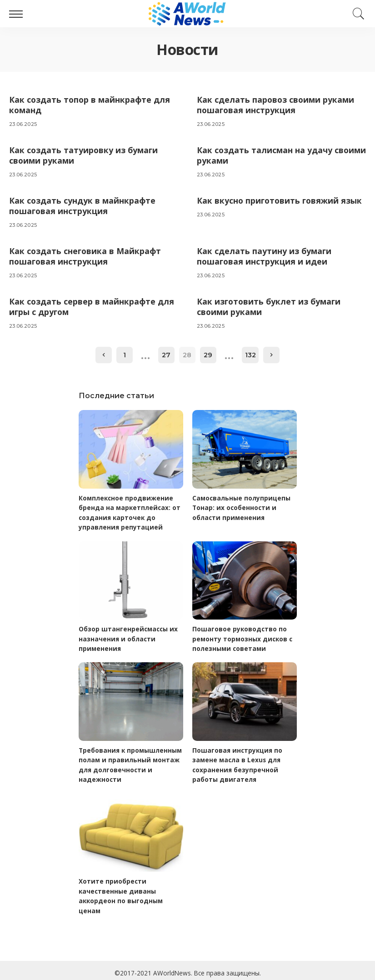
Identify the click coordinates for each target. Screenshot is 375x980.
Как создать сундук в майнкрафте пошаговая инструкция (83, 205)
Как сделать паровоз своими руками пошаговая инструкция (277, 105)
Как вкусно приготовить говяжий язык (281, 200)
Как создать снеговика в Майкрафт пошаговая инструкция (86, 255)
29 (208, 353)
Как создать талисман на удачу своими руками (265, 155)
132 (250, 353)
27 (167, 353)
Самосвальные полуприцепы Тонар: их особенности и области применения (242, 505)
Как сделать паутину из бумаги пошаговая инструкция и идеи (265, 255)
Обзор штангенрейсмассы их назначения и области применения (129, 636)
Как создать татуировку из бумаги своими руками (85, 155)
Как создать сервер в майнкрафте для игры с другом (92, 305)
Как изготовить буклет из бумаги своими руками (270, 305)
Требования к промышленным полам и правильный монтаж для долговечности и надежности (131, 761)
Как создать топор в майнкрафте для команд (91, 105)
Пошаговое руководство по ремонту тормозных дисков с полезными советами (244, 636)
